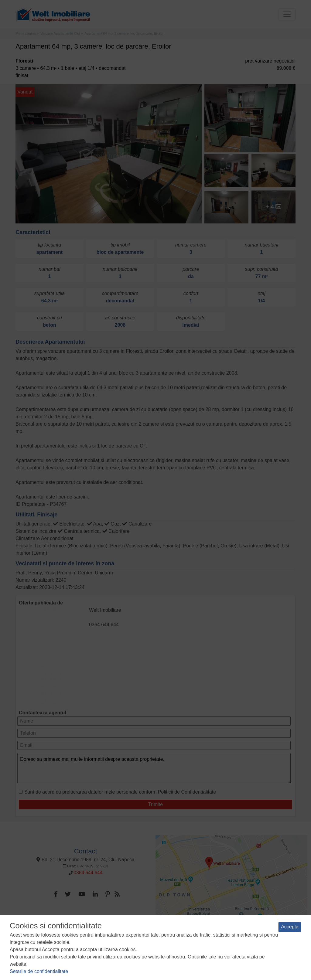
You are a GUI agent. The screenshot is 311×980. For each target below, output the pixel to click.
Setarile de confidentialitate (39, 971)
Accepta (290, 927)
